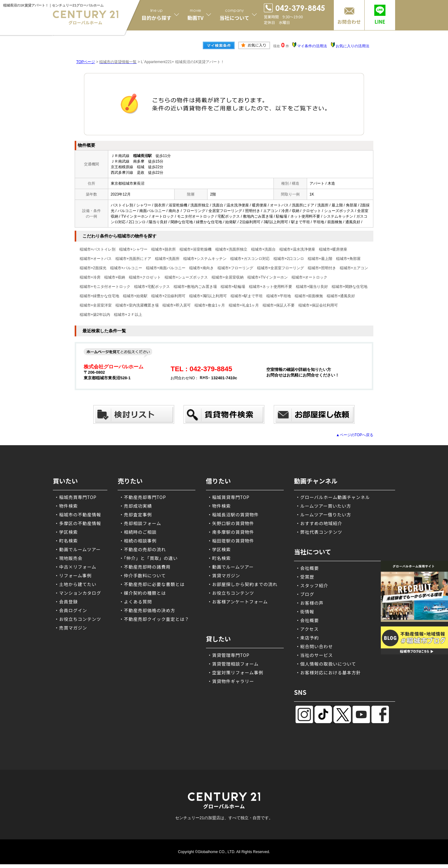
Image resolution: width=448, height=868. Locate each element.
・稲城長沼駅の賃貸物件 (233, 515)
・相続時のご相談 (138, 532)
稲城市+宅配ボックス (152, 287)
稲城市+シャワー (133, 249)
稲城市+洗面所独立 (231, 249)
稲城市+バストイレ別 (98, 249)
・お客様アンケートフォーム (238, 602)
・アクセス (307, 629)
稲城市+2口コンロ (289, 259)
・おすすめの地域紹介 (319, 523)
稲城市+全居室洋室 (96, 305)
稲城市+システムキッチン (205, 259)
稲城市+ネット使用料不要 (271, 287)
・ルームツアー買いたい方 (323, 506)
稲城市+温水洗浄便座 (297, 249)
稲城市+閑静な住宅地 (350, 287)
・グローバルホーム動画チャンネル (333, 497)
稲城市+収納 (115, 277)
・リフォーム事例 (73, 575)
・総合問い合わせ (314, 646)
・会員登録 (66, 602)
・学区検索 (66, 532)
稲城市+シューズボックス (186, 277)
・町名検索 (66, 541)
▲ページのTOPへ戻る (355, 435)
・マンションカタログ (78, 593)
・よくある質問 (135, 602)
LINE (380, 22)
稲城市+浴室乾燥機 (196, 249)
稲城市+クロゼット (145, 277)
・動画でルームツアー (78, 549)
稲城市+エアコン (354, 268)
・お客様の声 (310, 603)
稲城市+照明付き (322, 268)
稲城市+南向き (201, 268)
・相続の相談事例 (138, 541)
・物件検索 (66, 506)
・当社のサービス (314, 655)
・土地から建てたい (75, 584)
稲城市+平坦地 (279, 296)
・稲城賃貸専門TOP (229, 497)
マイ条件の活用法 (312, 46)
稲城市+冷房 (90, 277)
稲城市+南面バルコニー (166, 268)
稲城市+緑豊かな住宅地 (99, 296)
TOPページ (86, 62)
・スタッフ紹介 (312, 585)
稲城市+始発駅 (135, 296)
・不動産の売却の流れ (142, 549)
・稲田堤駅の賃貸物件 (231, 541)
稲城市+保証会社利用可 (318, 305)
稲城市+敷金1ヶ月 (210, 305)
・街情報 (305, 612)
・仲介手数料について (142, 575)
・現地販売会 (68, 558)
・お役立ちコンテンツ (78, 619)
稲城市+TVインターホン (268, 277)
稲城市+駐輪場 (233, 287)
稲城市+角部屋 (348, 259)
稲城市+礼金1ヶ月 (244, 305)
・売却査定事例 (135, 515)
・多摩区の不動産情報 (78, 523)
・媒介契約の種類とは (142, 593)
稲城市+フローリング (235, 268)
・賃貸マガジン (224, 575)
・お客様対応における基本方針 (328, 672)
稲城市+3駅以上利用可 (208, 296)
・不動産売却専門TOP (142, 497)
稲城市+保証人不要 (279, 305)
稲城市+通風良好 (341, 296)
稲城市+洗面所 (167, 259)
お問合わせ (349, 22)
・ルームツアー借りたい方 (323, 515)
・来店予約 (307, 638)
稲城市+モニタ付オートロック (105, 287)
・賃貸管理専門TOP (229, 655)
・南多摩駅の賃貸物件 (231, 532)
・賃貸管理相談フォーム (233, 664)
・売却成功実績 (135, 506)
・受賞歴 (305, 577)
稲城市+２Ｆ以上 (128, 315)
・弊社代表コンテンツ (319, 532)
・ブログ (305, 594)
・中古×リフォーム (75, 567)
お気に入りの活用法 (352, 46)
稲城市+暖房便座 (333, 249)
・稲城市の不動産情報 (78, 515)
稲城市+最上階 (320, 259)
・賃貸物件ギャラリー (231, 681)
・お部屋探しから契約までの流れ (243, 584)
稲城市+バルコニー (126, 268)
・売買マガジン (71, 628)
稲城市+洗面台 (263, 249)
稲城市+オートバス (96, 259)
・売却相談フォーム (140, 523)
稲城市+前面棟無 (309, 296)
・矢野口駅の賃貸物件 (231, 523)
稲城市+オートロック (309, 277)
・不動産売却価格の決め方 (147, 610)
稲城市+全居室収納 (228, 277)
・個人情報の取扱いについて (326, 664)
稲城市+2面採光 (93, 268)
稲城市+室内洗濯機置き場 (137, 305)
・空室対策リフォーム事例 (236, 672)
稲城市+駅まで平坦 (247, 296)
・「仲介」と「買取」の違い (148, 558)
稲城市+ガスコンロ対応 (250, 259)
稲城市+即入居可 (177, 305)
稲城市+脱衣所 (163, 249)
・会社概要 (307, 568)
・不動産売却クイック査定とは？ (154, 619)
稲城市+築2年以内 (95, 315)
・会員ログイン (71, 610)
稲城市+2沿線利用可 (168, 296)
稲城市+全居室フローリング (280, 268)
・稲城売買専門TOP (75, 497)
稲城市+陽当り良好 (312, 287)
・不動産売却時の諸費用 (145, 567)
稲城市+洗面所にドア (133, 259)
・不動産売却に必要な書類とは (152, 584)
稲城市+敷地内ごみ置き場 (195, 287)
